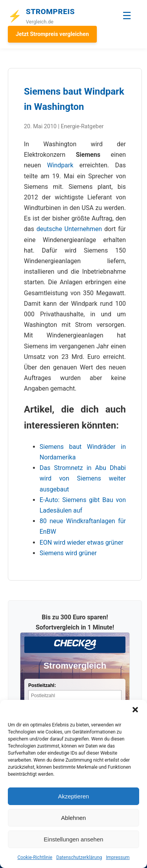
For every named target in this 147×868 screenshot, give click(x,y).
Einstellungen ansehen (74, 839)
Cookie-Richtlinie (35, 857)
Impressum (118, 857)
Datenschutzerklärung (79, 857)
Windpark (60, 165)
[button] (135, 710)
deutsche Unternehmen (69, 229)
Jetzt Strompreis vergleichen (52, 34)
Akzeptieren (73, 796)
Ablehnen (73, 818)
